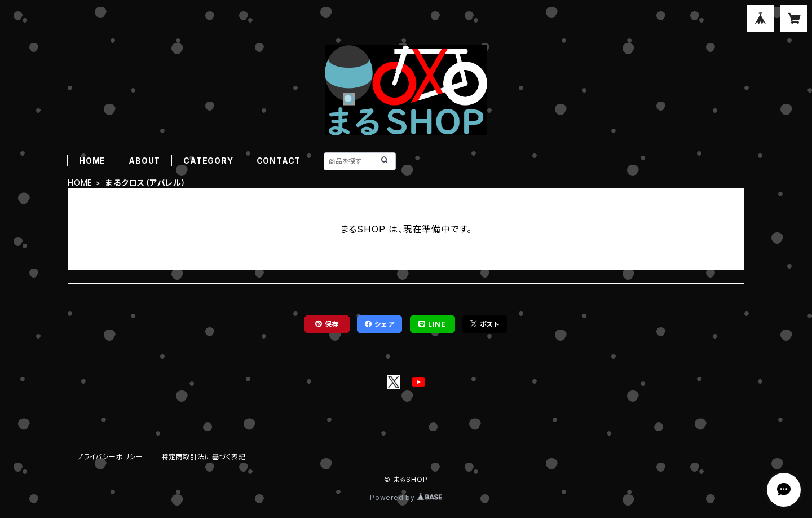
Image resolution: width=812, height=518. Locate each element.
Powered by (406, 497)
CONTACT (279, 161)
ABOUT (144, 161)
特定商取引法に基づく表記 (204, 457)
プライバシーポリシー (110, 457)
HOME (92, 161)
